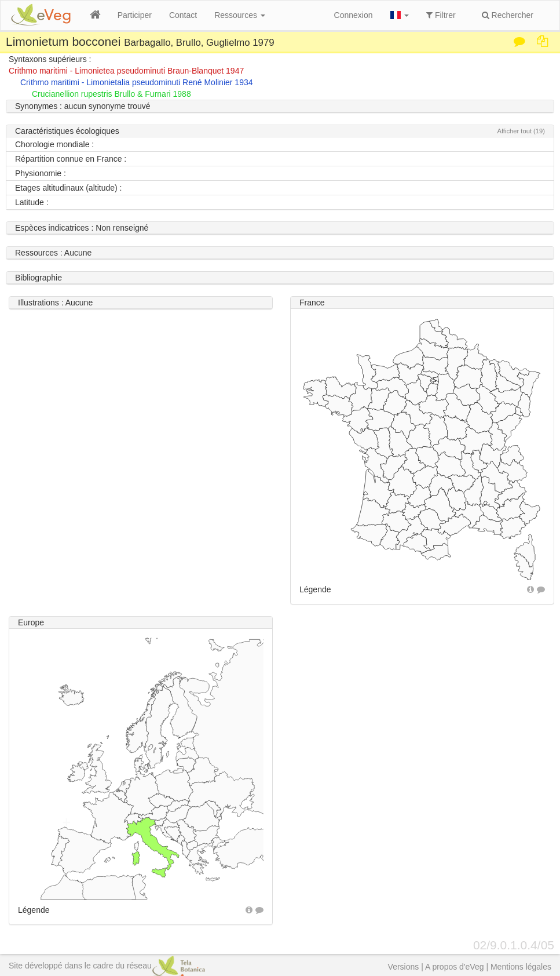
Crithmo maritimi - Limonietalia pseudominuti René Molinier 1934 (137, 82)
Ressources (240, 15)
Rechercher (508, 15)
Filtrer (441, 15)
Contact (183, 15)
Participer (135, 15)
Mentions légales (521, 967)
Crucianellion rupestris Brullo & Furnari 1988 (111, 94)
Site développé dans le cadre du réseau (107, 966)
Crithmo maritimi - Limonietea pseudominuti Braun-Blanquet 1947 (126, 71)
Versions (404, 967)
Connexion (354, 15)
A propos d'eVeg (455, 967)
